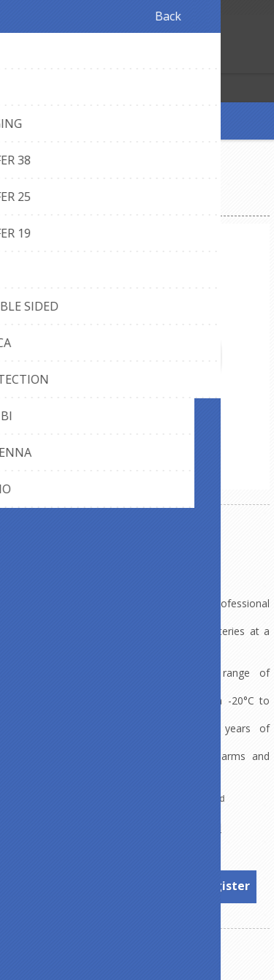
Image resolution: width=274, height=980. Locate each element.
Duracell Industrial (173, 828)
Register (14, 60)
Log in (43, 60)
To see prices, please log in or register (138, 886)
